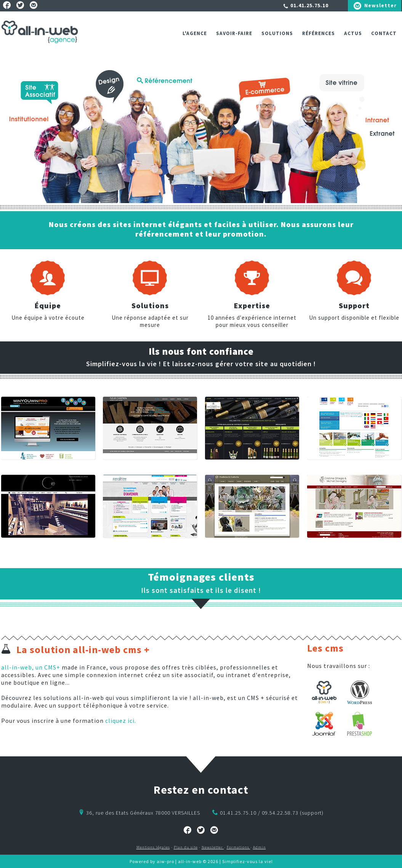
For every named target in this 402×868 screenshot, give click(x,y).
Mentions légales (153, 847)
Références (319, 33)
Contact (384, 33)
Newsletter (380, 5)
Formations (239, 847)
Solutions (277, 33)
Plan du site (186, 847)
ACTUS (353, 33)
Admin (259, 847)
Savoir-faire (234, 33)
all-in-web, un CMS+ (31, 667)
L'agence (195, 33)
